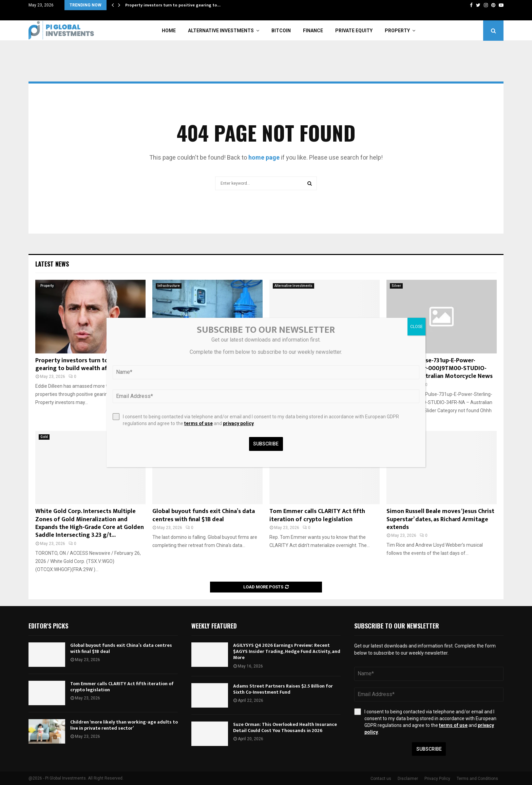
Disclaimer (408, 779)
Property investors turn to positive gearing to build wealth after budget (86, 364)
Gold (44, 437)
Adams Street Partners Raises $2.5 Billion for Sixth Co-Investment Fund (283, 689)
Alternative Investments (221, 31)
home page (264, 157)
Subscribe (429, 749)
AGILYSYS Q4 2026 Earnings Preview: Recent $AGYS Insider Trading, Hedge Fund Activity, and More (287, 651)
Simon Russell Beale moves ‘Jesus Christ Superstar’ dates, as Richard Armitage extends (440, 519)
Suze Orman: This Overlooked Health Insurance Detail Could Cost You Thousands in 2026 (285, 727)
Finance (313, 31)
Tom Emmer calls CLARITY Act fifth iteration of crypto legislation (317, 515)
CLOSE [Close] (416, 327)
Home (169, 31)
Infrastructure (169, 286)
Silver (396, 286)
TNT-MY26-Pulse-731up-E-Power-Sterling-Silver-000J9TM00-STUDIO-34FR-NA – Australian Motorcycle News (440, 369)
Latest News (52, 264)
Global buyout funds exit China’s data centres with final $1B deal (204, 515)
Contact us (381, 779)
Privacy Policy (437, 779)
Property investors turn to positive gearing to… (173, 5)
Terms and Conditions (477, 779)
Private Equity (354, 31)
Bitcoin (281, 31)
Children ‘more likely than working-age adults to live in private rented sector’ (124, 725)
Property (397, 31)
